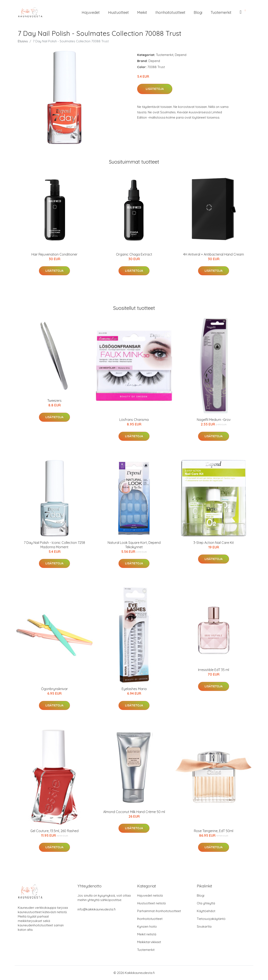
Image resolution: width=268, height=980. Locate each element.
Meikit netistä (147, 934)
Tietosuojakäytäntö (211, 919)
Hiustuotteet (118, 12)
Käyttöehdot (206, 911)
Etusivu (23, 41)
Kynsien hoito (147, 926)
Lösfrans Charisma (134, 420)
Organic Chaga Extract (134, 254)
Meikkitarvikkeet (149, 942)
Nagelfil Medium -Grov (214, 420)
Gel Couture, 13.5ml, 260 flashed (54, 831)
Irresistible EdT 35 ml (214, 670)
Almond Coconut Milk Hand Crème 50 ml (134, 812)
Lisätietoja (155, 89)
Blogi (198, 12)
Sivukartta (204, 926)
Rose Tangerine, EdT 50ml (214, 831)
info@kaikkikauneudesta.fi (97, 909)
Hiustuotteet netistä (151, 903)
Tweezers (54, 401)
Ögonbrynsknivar (54, 689)
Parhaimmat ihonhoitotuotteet (159, 911)
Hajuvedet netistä (150, 895)
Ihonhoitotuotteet (170, 12)
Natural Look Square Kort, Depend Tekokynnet (134, 545)
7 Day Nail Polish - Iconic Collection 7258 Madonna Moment (54, 545)
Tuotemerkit (221, 12)
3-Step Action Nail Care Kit (214, 543)
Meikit (142, 12)
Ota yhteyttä (206, 903)
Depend (181, 55)
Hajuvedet (91, 12)
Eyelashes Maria (134, 689)
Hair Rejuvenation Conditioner (54, 254)
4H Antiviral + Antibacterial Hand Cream (214, 254)
